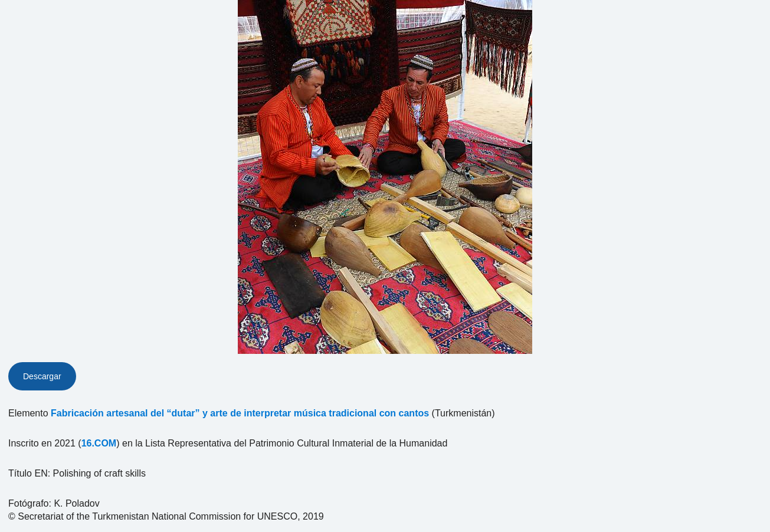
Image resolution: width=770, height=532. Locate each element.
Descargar (42, 376)
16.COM (99, 443)
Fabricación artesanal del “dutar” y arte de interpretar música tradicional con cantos (240, 413)
